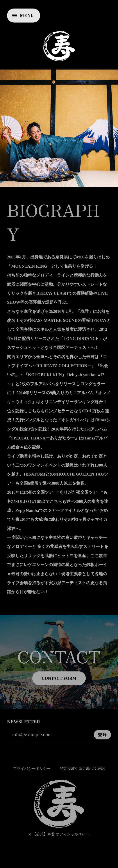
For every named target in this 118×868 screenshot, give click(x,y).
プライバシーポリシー (32, 771)
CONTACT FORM (59, 681)
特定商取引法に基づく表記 (82, 771)
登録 (102, 737)
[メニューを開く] (24, 16)
